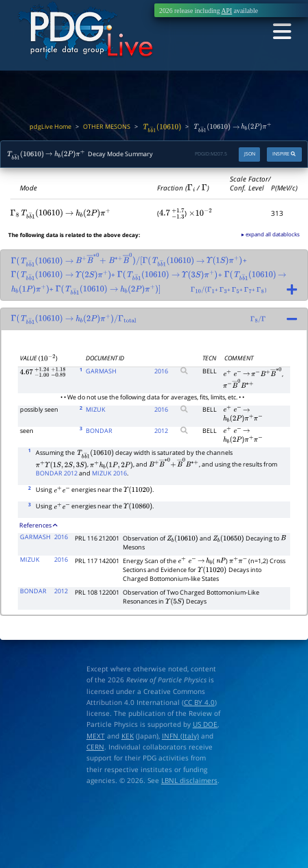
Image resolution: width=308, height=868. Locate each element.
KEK (128, 736)
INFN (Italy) (180, 736)
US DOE (205, 724)
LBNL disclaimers (189, 780)
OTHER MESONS (107, 126)
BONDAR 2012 (57, 473)
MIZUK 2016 (109, 473)
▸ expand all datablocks (271, 234)
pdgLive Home (50, 126)
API (227, 11)
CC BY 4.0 (199, 702)
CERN (95, 747)
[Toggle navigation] (281, 32)
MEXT (96, 736)
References (38, 525)
